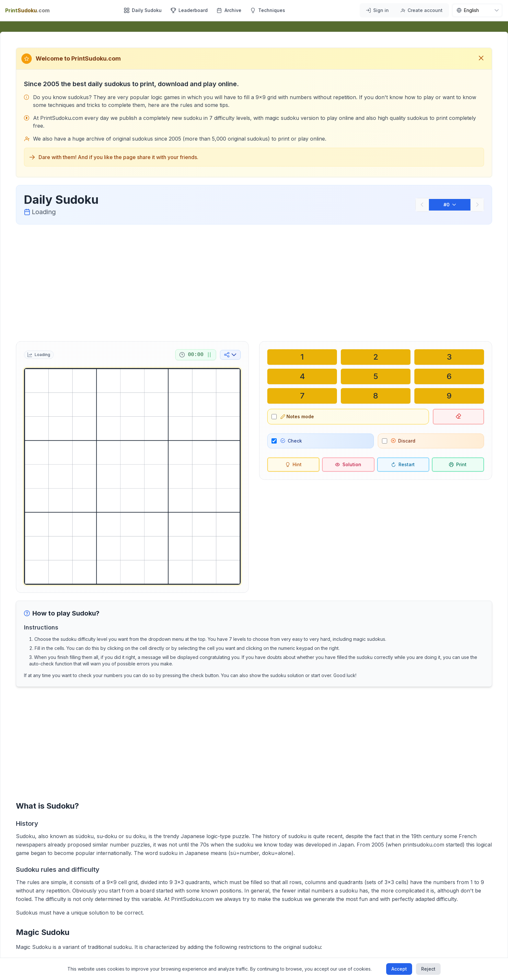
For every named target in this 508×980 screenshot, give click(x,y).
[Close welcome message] (481, 59)
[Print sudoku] (458, 465)
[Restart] (403, 465)
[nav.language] (477, 10)
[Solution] (348, 465)
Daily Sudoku (143, 10)
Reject (428, 969)
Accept (399, 969)
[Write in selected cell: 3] (449, 357)
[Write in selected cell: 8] (376, 396)
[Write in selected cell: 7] (302, 396)
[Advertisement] (254, 282)
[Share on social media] (230, 355)
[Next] (477, 205)
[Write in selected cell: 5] (376, 376)
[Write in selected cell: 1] (302, 357)
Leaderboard (189, 10)
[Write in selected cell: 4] (302, 376)
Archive (229, 10)
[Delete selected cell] (458, 417)
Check (291, 441)
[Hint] (293, 465)
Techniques (268, 10)
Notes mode (297, 416)
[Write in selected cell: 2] (376, 357)
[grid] (132, 476)
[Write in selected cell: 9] (449, 396)
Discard (403, 441)
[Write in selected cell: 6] (449, 376)
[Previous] (422, 205)
